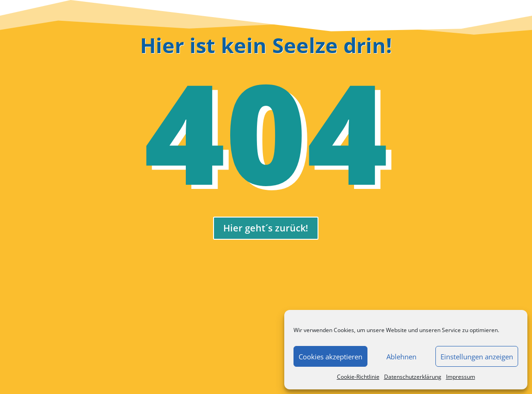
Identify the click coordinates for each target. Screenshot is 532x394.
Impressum (461, 377)
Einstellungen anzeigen (477, 357)
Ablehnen (401, 357)
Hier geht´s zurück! (266, 228)
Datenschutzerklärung (413, 377)
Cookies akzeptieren (330, 357)
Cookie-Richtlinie (358, 377)
